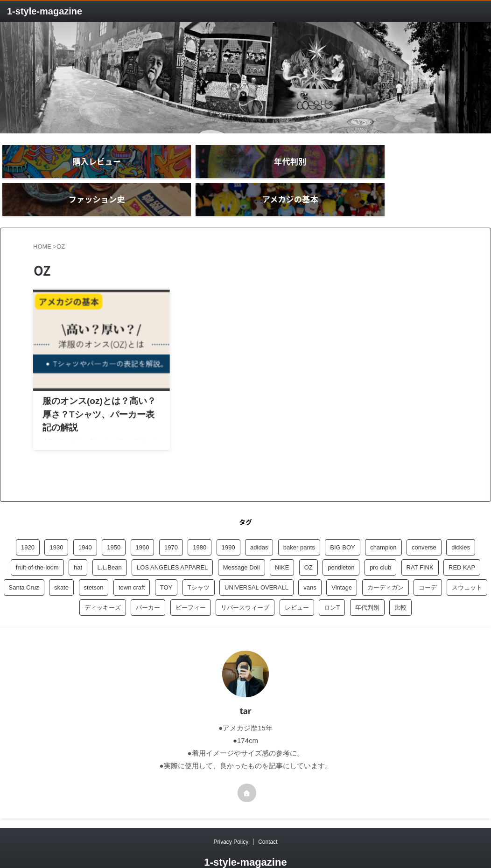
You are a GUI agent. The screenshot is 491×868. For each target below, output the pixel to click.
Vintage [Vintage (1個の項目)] (342, 563)
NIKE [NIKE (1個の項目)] (282, 543)
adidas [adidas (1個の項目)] (259, 523)
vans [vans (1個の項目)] (310, 563)
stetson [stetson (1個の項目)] (94, 563)
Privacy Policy (231, 818)
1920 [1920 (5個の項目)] (28, 523)
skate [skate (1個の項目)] (61, 563)
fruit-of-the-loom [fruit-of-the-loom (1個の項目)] (37, 543)
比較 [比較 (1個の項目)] (400, 583)
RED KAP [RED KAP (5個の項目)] (462, 543)
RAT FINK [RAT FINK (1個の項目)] (420, 543)
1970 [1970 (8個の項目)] (171, 523)
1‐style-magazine (45, 11)
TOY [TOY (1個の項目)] (166, 563)
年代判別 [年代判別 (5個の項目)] (367, 583)
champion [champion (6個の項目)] (383, 523)
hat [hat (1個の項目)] (78, 543)
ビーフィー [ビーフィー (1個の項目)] (191, 583)
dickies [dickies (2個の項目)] (461, 523)
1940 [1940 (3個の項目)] (85, 523)
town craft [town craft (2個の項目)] (132, 563)
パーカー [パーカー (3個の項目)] (148, 583)
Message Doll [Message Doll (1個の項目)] (242, 543)
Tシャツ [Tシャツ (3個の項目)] (199, 563)
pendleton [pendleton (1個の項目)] (341, 543)
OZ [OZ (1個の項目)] (309, 543)
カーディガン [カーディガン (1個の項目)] (386, 563)
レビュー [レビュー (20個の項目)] (297, 583)
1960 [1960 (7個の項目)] (143, 523)
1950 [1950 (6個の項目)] (114, 523)
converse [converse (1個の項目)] (424, 523)
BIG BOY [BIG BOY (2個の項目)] (342, 523)
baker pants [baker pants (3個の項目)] (299, 523)
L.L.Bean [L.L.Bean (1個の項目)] (110, 543)
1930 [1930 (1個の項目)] (56, 523)
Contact (268, 818)
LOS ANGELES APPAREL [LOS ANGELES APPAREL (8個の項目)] (172, 543)
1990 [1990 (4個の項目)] (228, 523)
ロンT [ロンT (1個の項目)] (332, 583)
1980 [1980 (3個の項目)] (200, 523)
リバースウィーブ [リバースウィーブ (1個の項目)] (245, 583)
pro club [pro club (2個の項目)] (380, 543)
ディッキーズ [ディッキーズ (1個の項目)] (103, 583)
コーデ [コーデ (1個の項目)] (428, 563)
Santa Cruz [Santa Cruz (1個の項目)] (24, 563)
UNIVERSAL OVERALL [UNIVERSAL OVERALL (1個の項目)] (256, 563)
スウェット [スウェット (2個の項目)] (467, 563)
